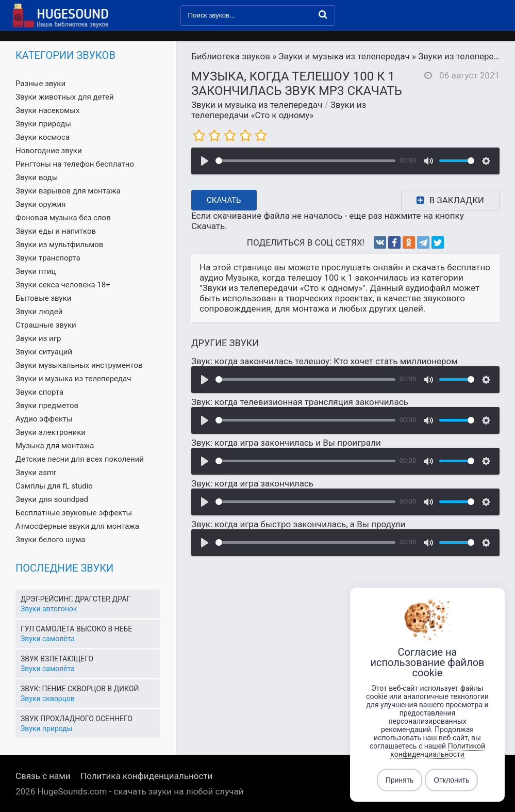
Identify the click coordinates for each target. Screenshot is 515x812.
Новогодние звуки (49, 151)
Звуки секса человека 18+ (63, 285)
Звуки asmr (36, 473)
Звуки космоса (43, 137)
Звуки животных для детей (65, 97)
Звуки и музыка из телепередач (257, 105)
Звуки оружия (40, 204)
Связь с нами (43, 776)
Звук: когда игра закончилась (252, 483)
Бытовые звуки (43, 298)
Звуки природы (43, 124)
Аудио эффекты (44, 419)
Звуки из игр (38, 338)
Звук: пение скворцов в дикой (80, 689)
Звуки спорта (39, 392)
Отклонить (451, 780)
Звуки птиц (36, 271)
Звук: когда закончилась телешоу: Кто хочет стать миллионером (325, 361)
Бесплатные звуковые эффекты (74, 513)
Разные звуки (40, 84)
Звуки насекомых (47, 110)
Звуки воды (37, 177)
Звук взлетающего (57, 659)
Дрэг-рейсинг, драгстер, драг (76, 599)
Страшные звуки (46, 325)
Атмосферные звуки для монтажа (77, 526)
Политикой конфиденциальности (438, 750)
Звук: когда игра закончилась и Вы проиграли (286, 443)
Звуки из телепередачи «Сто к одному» (279, 110)
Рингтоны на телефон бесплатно (75, 164)
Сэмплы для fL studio (54, 486)
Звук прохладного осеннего (77, 719)
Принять (400, 780)
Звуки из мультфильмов (59, 245)
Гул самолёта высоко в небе (76, 629)
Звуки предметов (47, 405)
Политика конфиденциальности (146, 776)
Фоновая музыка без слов (63, 218)
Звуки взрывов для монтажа (68, 191)
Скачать (224, 200)
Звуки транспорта (48, 258)
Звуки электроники (51, 432)
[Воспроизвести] (205, 161)
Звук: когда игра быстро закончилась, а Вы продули (298, 524)
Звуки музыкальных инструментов (79, 365)
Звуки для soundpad (52, 499)
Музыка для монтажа (55, 446)
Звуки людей (39, 312)
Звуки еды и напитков (56, 231)
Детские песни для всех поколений (80, 459)
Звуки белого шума (50, 540)
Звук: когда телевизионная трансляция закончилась (300, 402)
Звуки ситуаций (44, 352)
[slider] (305, 161)
